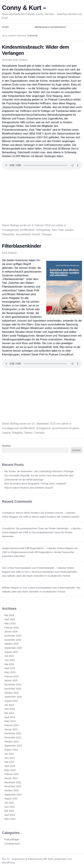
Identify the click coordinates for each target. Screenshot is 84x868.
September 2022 (13, 795)
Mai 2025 (9, 664)
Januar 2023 (11, 778)
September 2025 (13, 648)
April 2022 (10, 815)
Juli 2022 (9, 803)
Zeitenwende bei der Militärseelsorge (24, 480)
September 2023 (13, 746)
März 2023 (10, 770)
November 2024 (13, 689)
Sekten (28, 433)
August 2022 (11, 799)
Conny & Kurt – (24, 8)
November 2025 (13, 640)
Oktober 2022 (11, 790)
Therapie (46, 234)
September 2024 (13, 697)
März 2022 (10, 819)
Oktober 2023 (11, 742)
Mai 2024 (9, 713)
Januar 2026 (11, 632)
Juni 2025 (9, 660)
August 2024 (11, 701)
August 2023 (11, 750)
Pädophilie (8, 234)
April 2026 (10, 619)
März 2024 (10, 721)
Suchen (6, 446)
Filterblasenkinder (22, 246)
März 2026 (10, 623)
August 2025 (11, 652)
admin (60, 225)
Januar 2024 (11, 729)
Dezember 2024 (13, 685)
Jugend (6, 433)
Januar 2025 (11, 680)
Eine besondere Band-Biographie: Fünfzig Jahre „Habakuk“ (35, 484)
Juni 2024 (9, 709)
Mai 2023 (9, 762)
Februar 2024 (11, 725)
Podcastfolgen (12, 839)
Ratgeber (17, 433)
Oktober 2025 (11, 644)
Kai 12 (6, 859)
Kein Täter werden (63, 230)
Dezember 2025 (13, 636)
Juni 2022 (9, 807)
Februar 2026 (11, 628)
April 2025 (10, 668)
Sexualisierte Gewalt (28, 234)
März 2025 (10, 672)
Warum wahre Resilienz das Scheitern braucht (29, 488)
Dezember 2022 (13, 782)
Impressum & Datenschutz (50, 27)
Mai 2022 (9, 811)
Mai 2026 (9, 615)
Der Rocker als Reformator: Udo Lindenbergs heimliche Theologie (39, 471)
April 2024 (10, 717)
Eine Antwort (9, 253)
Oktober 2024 (11, 693)
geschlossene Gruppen (66, 428)
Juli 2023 (9, 754)
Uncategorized (10, 230)
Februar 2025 (11, 676)
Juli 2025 (9, 656)
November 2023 (13, 737)
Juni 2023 (9, 758)
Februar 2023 (11, 774)
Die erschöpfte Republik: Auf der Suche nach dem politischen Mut (39, 475)
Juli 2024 (9, 705)
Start (5, 27)
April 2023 (10, 766)
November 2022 (13, 786)
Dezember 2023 (13, 733)
